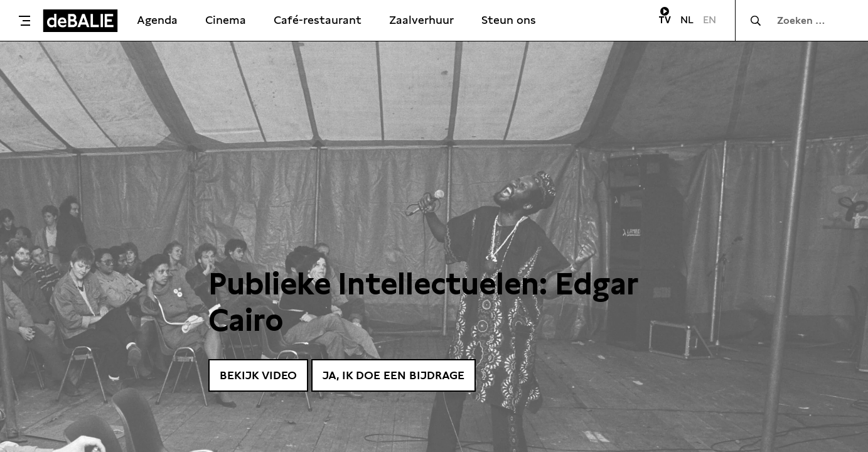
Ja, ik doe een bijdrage (394, 375)
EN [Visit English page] (710, 20)
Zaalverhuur (421, 20)
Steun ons (509, 20)
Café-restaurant (318, 20)
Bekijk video (258, 375)
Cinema (226, 20)
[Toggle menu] (24, 21)
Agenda (157, 20)
